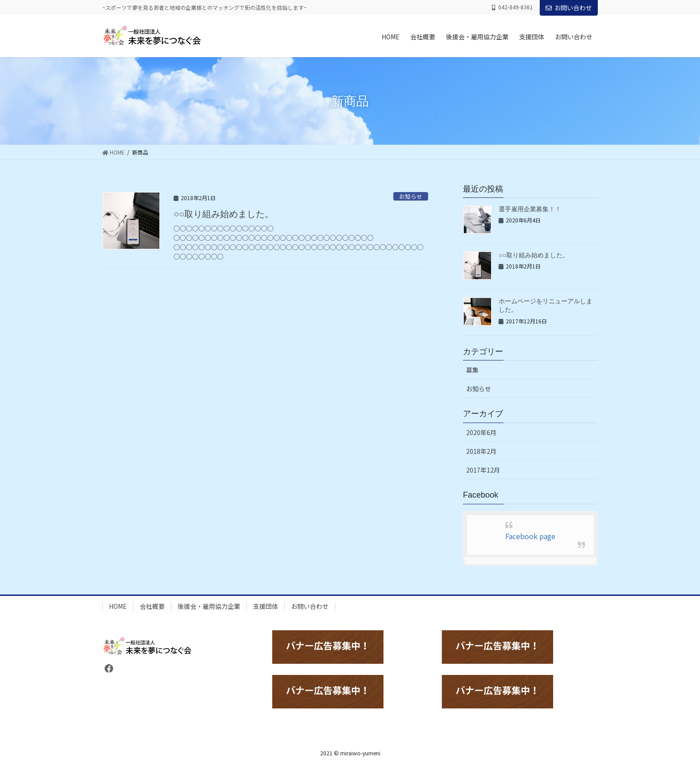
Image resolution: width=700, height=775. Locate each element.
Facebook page (530, 536)
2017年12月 (483, 470)
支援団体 (266, 606)
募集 (472, 370)
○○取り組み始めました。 (224, 214)
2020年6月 (481, 432)
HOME (118, 606)
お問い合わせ (569, 8)
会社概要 (152, 606)
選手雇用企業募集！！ (530, 209)
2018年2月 (481, 451)
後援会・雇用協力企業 (209, 606)
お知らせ (411, 196)
